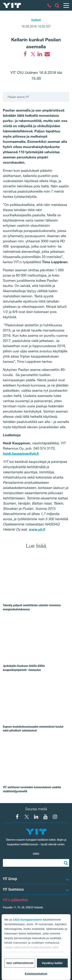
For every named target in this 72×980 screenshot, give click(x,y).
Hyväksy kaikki (52, 963)
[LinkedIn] (40, 54)
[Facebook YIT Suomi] (17, 817)
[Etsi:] (65, 863)
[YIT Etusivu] (12, 5)
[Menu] (66, 5)
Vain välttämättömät (20, 963)
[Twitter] (32, 54)
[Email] (47, 54)
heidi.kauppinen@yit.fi (21, 453)
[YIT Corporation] (36, 817)
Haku (36, 854)
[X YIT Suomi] (27, 817)
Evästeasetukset (36, 974)
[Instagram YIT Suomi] (55, 817)
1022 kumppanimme (27, 920)
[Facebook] (25, 54)
